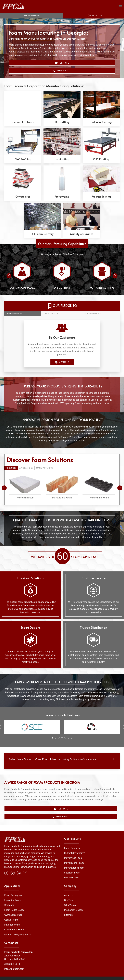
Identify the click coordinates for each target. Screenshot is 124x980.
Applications (26, 468)
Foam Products (72, 842)
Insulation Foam (13, 894)
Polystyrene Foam (73, 852)
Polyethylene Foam (74, 857)
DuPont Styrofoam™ (74, 847)
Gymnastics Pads (13, 909)
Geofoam (9, 899)
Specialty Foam (72, 867)
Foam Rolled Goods (14, 904)
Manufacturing (44, 468)
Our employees (92, 313)
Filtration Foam (12, 919)
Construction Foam (14, 924)
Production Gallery (74, 904)
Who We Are (70, 899)
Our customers (14, 313)
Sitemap (68, 909)
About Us (62, 362)
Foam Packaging (13, 889)
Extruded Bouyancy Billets (18, 929)
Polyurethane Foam (74, 862)
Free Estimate (32, 16)
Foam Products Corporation (18, 946)
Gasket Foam (11, 914)
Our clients (51, 313)
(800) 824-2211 (12, 958)
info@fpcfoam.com (14, 963)
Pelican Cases (71, 872)
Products (11, 468)
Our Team (69, 894)
